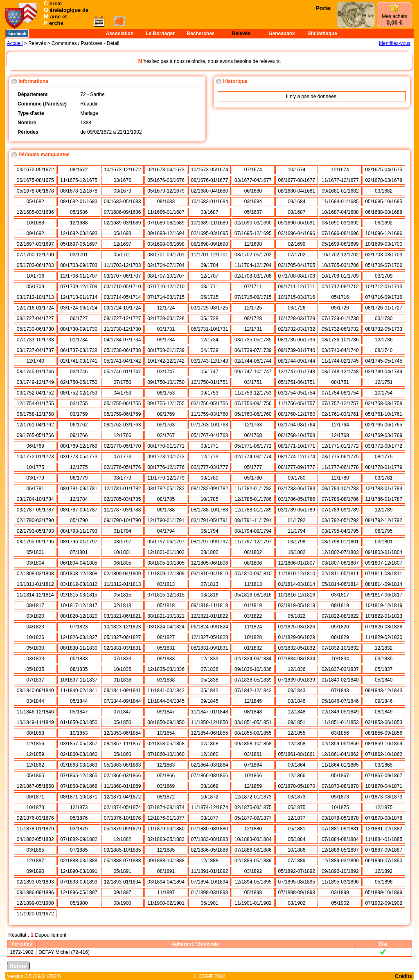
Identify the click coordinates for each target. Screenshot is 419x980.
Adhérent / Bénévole (195, 944)
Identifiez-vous (395, 43)
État (383, 944)
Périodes (22, 944)
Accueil (15, 43)
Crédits (403, 976)
